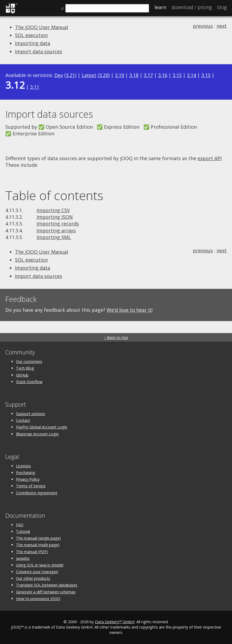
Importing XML (54, 237)
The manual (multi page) (38, 545)
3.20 (104, 75)
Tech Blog (25, 368)
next (222, 26)
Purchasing (26, 473)
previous (203, 26)
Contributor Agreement (37, 493)
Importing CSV (53, 210)
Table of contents (54, 195)
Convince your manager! (37, 572)
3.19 (119, 75)
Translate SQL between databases (47, 585)
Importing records (58, 224)
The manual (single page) (38, 538)
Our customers (29, 361)
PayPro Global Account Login (42, 427)
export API (210, 158)
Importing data (33, 43)
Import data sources (39, 51)
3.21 (70, 75)
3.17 (148, 75)
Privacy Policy (28, 479)
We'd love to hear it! (130, 310)
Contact (23, 420)
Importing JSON (55, 217)
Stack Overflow (29, 382)
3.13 (206, 75)
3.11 (35, 87)
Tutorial (23, 531)
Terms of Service (31, 486)
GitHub (22, 375)
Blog (222, 7)
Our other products (33, 578)
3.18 (134, 75)
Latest (89, 75)
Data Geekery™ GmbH (115, 622)
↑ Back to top (116, 337)
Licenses (23, 466)
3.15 (177, 75)
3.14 (191, 75)
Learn (160, 7)
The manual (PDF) (32, 552)
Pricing (192, 7)
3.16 (163, 75)
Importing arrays (56, 230)
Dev (59, 75)
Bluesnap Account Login (37, 434)
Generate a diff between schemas (46, 592)
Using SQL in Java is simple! (40, 565)
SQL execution (31, 35)
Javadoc (23, 558)
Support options (31, 414)
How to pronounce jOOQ (38, 599)
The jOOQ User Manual (41, 27)
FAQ (20, 525)
